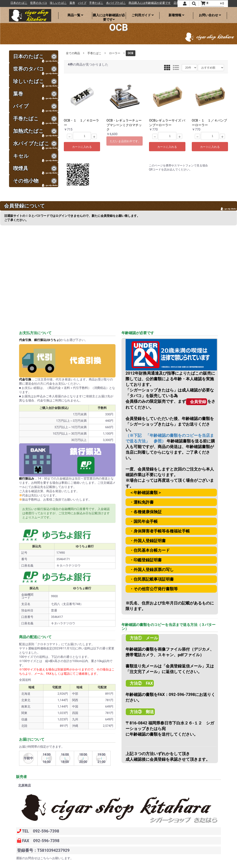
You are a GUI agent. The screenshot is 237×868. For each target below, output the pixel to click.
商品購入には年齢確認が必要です (169, 3)
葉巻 (92, 3)
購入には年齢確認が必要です (109, 16)
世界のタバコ (58, 3)
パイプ (102, 3)
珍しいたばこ (78, 3)
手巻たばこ (116, 3)
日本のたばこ (39, 3)
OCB (131, 53)
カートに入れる (82, 147)
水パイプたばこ (136, 3)
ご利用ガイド (143, 15)
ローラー (115, 53)
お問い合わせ (210, 15)
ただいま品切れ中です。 (125, 141)
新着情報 (176, 15)
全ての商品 (73, 53)
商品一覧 (75, 15)
